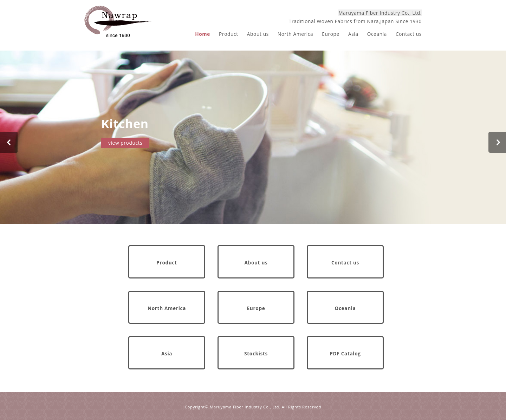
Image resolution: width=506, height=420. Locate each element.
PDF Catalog (345, 353)
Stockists (256, 353)
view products (125, 143)
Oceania (377, 34)
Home (203, 34)
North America (295, 34)
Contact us (409, 34)
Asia (353, 34)
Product (229, 34)
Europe (331, 34)
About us (258, 34)
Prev (9, 142)
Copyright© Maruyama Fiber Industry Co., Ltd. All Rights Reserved (253, 407)
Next (497, 142)
